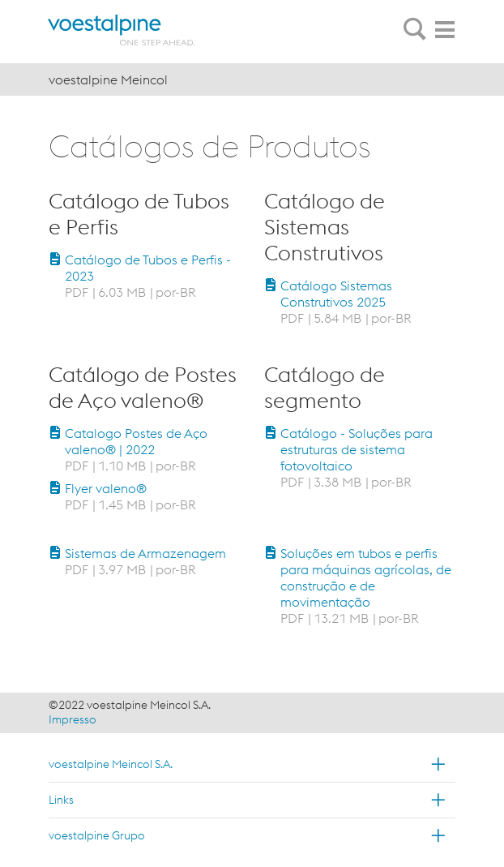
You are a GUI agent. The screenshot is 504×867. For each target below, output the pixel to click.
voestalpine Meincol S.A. (111, 764)
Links (61, 800)
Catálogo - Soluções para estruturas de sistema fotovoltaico (357, 449)
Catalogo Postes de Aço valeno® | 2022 (136, 441)
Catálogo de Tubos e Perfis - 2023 (148, 268)
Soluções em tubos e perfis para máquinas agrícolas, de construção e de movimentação (366, 577)
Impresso (73, 719)
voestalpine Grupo (97, 835)
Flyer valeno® (106, 488)
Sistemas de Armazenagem (145, 553)
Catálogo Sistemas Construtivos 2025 (336, 294)
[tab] (415, 30)
